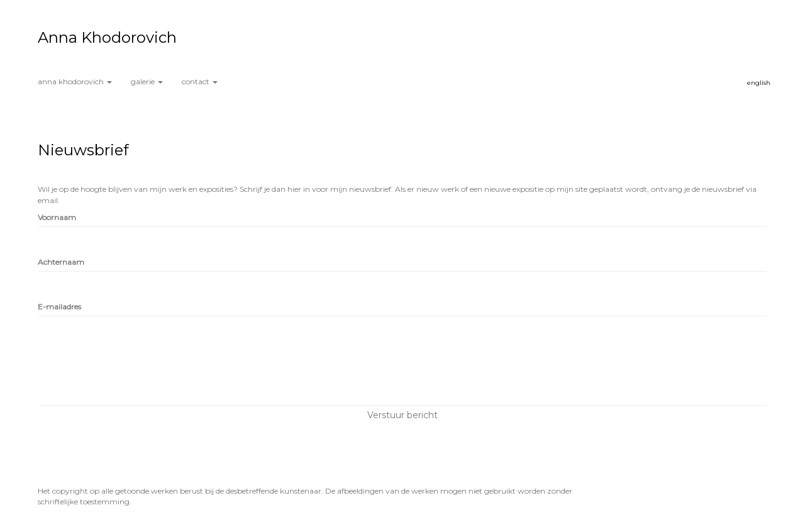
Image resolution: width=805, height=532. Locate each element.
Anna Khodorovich (107, 37)
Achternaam (61, 262)
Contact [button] (200, 81)
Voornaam (57, 217)
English (759, 83)
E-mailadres (59, 307)
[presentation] (133, 370)
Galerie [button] (147, 81)
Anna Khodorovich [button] (75, 81)
